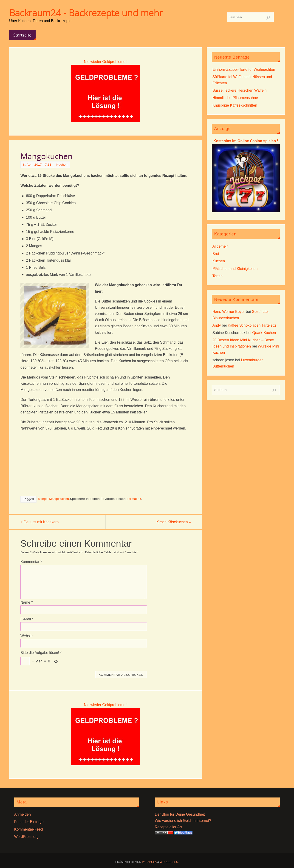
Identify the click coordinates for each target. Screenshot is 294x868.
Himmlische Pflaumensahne (235, 98)
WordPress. (169, 862)
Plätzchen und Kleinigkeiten (235, 269)
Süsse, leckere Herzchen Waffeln (240, 90)
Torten (218, 276)
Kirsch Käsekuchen (174, 522)
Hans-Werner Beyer (229, 312)
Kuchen (62, 165)
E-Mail (27, 619)
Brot (216, 254)
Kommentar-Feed (29, 829)
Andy (217, 325)
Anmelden (23, 814)
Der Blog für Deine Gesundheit (180, 814)
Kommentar (31, 562)
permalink (134, 499)
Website (27, 636)
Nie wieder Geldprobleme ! (106, 62)
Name (27, 602)
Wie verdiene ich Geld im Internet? (183, 821)
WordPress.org (26, 837)
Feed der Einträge (29, 822)
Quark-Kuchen (264, 333)
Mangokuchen (59, 499)
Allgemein (220, 246)
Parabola (149, 862)
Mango (43, 499)
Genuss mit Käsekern (40, 522)
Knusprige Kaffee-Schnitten (235, 105)
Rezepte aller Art (168, 827)
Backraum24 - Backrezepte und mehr (86, 13)
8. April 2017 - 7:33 (37, 165)
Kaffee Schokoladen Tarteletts (252, 325)
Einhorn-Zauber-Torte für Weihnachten (244, 69)
